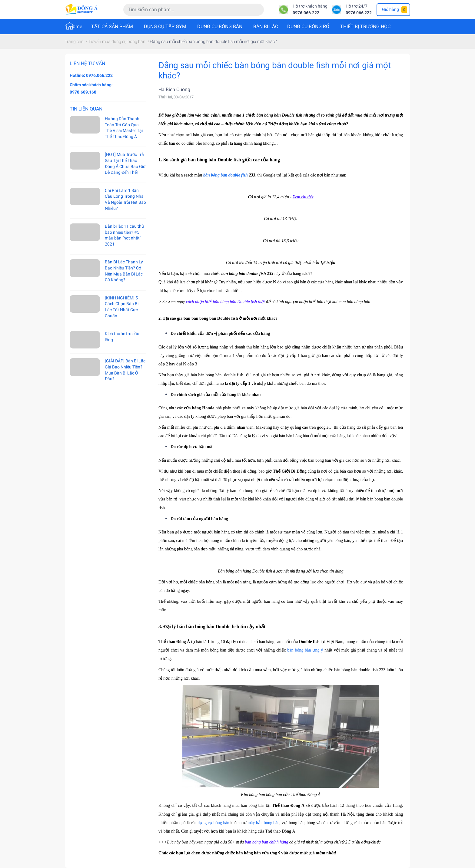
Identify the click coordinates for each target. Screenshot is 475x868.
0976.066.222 (306, 13)
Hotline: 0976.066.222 (91, 75)
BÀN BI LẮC (266, 26)
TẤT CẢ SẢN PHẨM (112, 26)
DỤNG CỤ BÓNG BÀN (220, 26)
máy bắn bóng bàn (263, 823)
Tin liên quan (86, 109)
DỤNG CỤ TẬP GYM (165, 26)
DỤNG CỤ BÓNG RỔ (308, 26)
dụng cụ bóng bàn (213, 823)
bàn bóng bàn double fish (226, 175)
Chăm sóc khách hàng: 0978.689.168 (91, 88)
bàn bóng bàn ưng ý (305, 650)
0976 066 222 (359, 13)
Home (76, 26)
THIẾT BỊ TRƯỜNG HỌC (365, 26)
